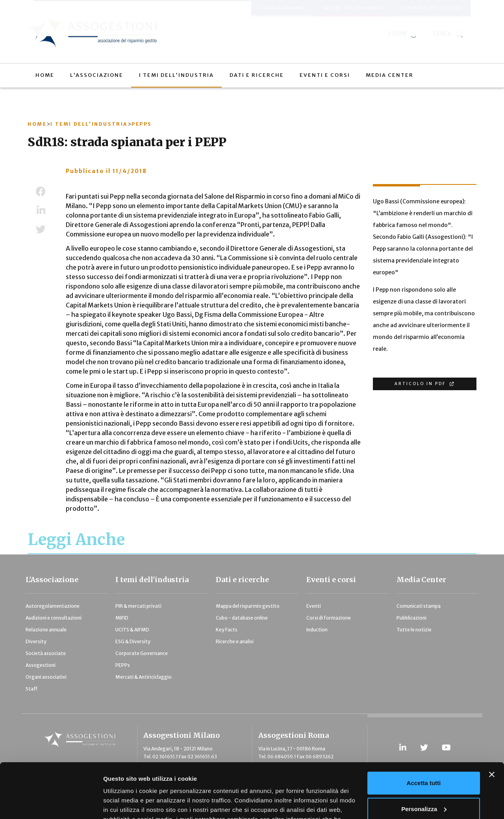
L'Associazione (52, 580)
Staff (31, 689)
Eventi (314, 606)
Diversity (36, 641)
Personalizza (424, 762)
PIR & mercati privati (138, 606)
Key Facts (227, 630)
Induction (317, 630)
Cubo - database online (242, 618)
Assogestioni (41, 665)
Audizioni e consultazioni (54, 618)
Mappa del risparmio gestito (248, 606)
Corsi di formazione (329, 618)
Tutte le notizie (414, 630)
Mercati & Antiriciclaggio (144, 677)
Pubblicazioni (411, 618)
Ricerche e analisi (235, 641)
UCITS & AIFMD (132, 630)
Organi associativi (46, 677)
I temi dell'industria (152, 580)
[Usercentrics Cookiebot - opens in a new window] (51, 804)
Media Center (421, 580)
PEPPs (123, 665)
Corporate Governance (142, 653)
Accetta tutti (424, 736)
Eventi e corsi (331, 580)
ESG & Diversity (133, 641)
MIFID (122, 618)
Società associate (46, 653)
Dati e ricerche (242, 580)
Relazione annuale (46, 630)
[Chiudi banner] (492, 728)
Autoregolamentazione (53, 606)
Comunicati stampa (419, 606)
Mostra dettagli (124, 803)
